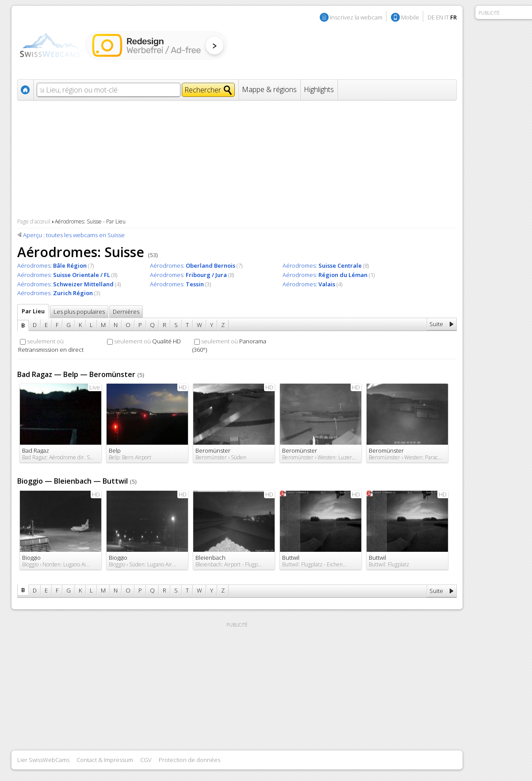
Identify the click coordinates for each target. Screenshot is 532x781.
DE (431, 17)
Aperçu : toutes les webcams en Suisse (74, 235)
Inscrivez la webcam (356, 17)
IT (447, 17)
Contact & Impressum (105, 760)
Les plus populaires (79, 312)
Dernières (126, 312)
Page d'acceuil (34, 221)
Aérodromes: (52, 265)
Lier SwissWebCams (43, 760)
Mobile (410, 17)
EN (440, 17)
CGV (146, 760)
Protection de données (189, 760)
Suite (436, 324)
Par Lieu (33, 311)
